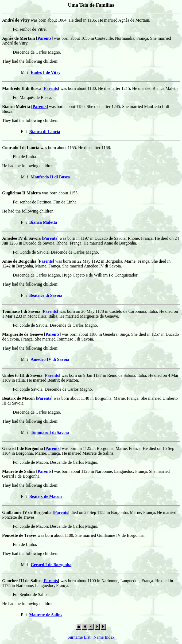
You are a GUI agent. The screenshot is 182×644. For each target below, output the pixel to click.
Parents (44, 38)
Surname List (79, 637)
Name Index (104, 637)
